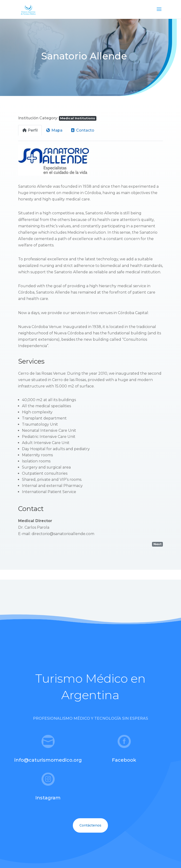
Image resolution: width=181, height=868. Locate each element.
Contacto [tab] (82, 130)
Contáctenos (90, 825)
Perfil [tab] (30, 130)
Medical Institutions (78, 118)
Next (158, 544)
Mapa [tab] (54, 130)
